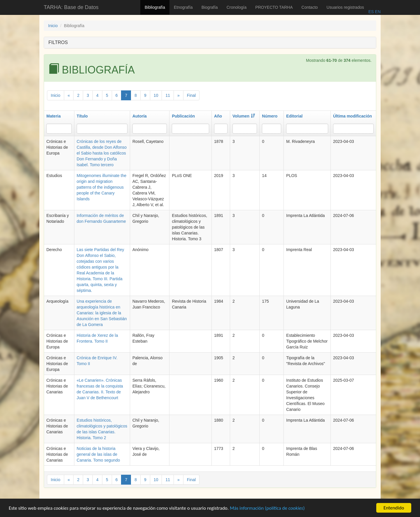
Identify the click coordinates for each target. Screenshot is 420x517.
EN (377, 12)
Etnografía (183, 7)
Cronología (237, 7)
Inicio (53, 26)
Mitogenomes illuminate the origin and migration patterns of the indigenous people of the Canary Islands (101, 187)
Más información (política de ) (267, 510)
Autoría (140, 116)
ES (371, 12)
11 (168, 95)
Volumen (244, 116)
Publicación (183, 116)
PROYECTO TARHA (274, 7)
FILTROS (58, 42)
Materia (54, 116)
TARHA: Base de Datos (71, 7)
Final (191, 95)
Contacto (310, 7)
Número (270, 116)
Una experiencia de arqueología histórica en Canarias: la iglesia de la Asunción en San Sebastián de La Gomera (102, 313)
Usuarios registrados (345, 7)
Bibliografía (155, 7)
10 (156, 95)
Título (82, 116)
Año (218, 116)
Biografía (210, 7)
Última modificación (352, 116)
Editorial (294, 116)
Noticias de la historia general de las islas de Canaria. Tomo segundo (98, 454)
